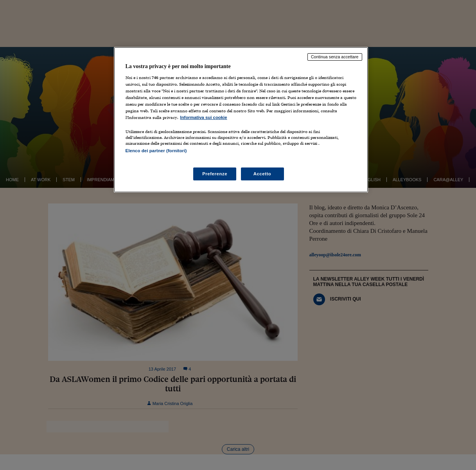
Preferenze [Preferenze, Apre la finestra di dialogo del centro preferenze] (215, 174)
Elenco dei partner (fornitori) (156, 151)
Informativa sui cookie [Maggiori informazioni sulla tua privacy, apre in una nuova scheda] (204, 117)
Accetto (262, 174)
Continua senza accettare (335, 57)
